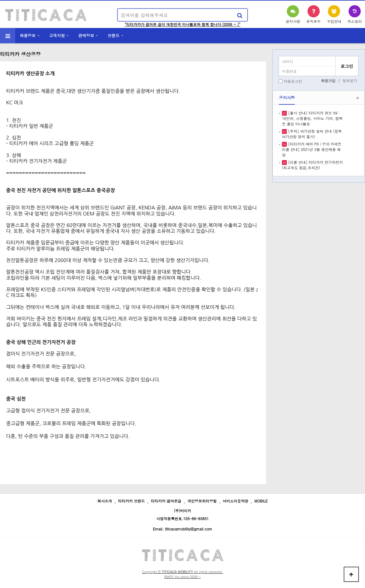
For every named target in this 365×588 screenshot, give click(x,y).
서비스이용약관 (235, 501)
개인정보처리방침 (202, 501)
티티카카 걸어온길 (166, 501)
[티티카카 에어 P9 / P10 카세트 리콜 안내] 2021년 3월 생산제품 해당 (312, 149)
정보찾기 (350, 80)
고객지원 (57, 35)
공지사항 (287, 98)
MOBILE (261, 501)
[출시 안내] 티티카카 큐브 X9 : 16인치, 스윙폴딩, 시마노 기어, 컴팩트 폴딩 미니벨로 (312, 118)
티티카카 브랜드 (131, 501)
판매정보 (86, 35)
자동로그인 (293, 81)
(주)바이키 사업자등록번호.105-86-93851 (183, 514)
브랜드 (114, 35)
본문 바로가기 (0, 0)
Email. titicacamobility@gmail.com (182, 529)
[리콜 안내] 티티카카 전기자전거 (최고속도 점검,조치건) (312, 165)
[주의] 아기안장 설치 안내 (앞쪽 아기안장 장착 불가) (312, 134)
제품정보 (28, 35)
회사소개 (105, 501)
